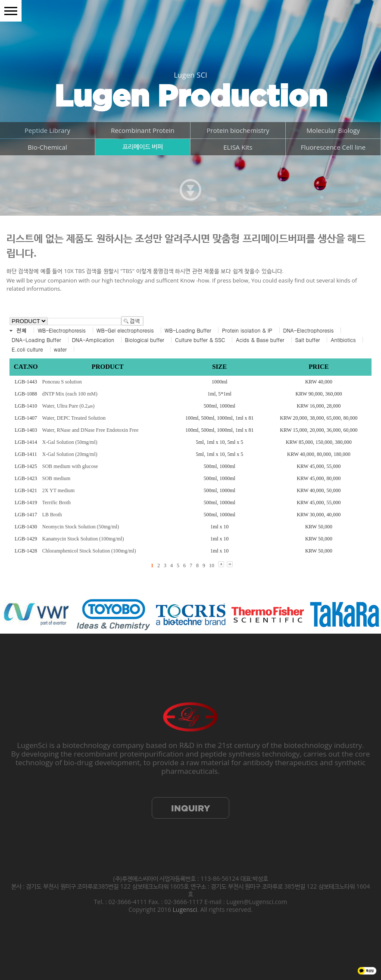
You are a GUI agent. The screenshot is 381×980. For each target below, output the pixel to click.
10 (212, 565)
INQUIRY (190, 808)
